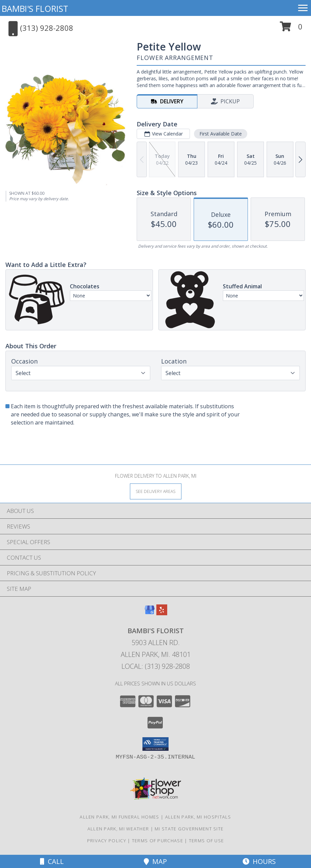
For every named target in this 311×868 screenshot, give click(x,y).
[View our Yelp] (162, 613)
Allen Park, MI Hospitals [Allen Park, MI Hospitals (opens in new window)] (198, 817)
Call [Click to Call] (52, 861)
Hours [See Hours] (259, 861)
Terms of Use (207, 841)
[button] (291, 29)
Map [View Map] (155, 861)
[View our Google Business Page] (150, 613)
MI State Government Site (189, 829)
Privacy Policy (107, 841)
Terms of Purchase (158, 841)
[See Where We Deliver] (156, 491)
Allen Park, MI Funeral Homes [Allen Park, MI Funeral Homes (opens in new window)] (119, 817)
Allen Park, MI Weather (118, 829)
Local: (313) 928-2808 (156, 666)
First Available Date (221, 134)
